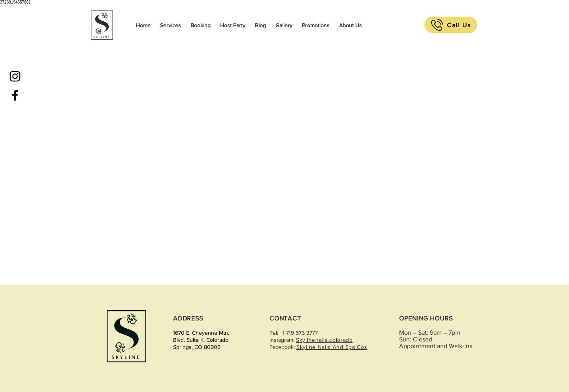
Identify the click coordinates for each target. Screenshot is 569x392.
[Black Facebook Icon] (15, 95)
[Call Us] (451, 25)
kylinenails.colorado (326, 340)
